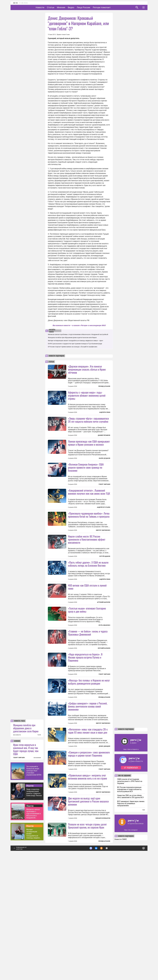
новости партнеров (56, 356)
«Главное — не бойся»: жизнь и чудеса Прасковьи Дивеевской (88, 691)
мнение (17, 858)
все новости (17, 852)
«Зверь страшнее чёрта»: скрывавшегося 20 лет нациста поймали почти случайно (88, 420)
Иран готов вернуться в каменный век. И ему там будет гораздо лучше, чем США (26, 866)
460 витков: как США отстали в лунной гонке (87, 645)
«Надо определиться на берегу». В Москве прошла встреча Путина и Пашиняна (85, 735)
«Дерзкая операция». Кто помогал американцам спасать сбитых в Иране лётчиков (87, 369)
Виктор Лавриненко (103, 569)
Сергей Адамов (105, 595)
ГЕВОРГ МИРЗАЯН (19, 874)
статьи (51, 362)
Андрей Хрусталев (104, 527)
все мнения (37, 874)
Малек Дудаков (105, 478)
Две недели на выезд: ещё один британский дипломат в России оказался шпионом (88, 918)
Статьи (57, 7)
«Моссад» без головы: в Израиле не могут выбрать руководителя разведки (89, 760)
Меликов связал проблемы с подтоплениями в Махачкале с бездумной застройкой (34, 930)
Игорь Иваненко (104, 684)
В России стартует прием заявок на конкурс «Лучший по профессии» (73, 347)
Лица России (90, 7)
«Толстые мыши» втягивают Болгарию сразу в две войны (87, 668)
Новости (47, 7)
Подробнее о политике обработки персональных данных (111, 964)
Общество (30, 902)
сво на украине (124, 892)
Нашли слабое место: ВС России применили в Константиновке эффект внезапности (87, 578)
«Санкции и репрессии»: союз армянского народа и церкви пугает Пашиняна (89, 851)
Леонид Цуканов (104, 386)
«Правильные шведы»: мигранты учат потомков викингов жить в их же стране (88, 874)
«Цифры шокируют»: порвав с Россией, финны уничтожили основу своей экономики (88, 784)
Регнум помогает (109, 7)
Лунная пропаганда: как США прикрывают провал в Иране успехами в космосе (89, 462)
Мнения (68, 7)
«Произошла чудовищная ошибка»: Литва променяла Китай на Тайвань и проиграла (89, 554)
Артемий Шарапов (104, 661)
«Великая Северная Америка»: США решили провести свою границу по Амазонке (86, 487)
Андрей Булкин (105, 412)
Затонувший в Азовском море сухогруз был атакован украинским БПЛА (34, 888)
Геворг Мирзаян (104, 504)
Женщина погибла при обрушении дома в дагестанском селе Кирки (26, 845)
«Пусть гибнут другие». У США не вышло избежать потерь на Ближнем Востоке (88, 603)
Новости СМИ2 (121, 956)
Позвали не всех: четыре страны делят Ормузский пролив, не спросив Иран (87, 943)
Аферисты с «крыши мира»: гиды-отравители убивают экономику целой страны (87, 395)
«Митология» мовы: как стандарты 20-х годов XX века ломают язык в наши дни (88, 828)
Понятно (139, 964)
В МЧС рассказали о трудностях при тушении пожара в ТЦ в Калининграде (75, 344)
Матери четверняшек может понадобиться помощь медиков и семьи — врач (34, 951)
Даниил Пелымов (104, 435)
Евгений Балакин (104, 707)
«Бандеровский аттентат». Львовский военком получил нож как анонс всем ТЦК (89, 511)
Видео (78, 7)
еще (144, 927)
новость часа (19, 838)
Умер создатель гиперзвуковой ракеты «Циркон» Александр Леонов (34, 909)
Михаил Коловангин (103, 935)
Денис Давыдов (105, 844)
